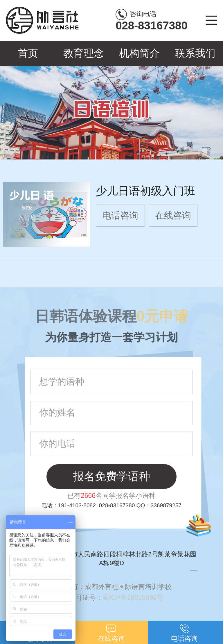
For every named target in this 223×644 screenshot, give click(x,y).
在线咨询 (173, 215)
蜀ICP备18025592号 (136, 597)
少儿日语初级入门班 (145, 191)
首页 (28, 53)
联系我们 (195, 53)
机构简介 (139, 53)
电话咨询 (120, 215)
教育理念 (84, 53)
